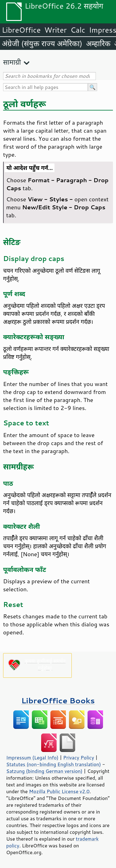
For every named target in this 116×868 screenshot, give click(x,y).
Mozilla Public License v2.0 (59, 791)
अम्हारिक (98, 43)
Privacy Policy (79, 757)
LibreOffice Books (58, 700)
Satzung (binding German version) (44, 771)
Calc (78, 30)
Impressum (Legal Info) (32, 757)
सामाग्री (12, 62)
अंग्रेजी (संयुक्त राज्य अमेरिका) (42, 43)
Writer (55, 30)
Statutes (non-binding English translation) (54, 764)
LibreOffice (21, 30)
